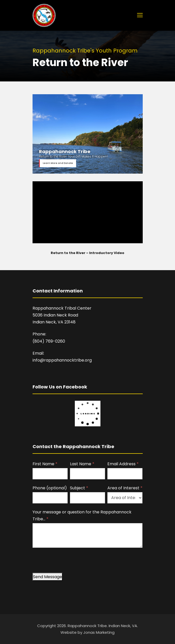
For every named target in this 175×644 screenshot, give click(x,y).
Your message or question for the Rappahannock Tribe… (82, 515)
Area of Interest (125, 488)
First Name (45, 464)
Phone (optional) (50, 488)
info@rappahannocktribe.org (62, 360)
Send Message (48, 577)
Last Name (82, 464)
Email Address (123, 464)
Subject (79, 488)
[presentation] (71, 563)
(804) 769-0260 (49, 341)
